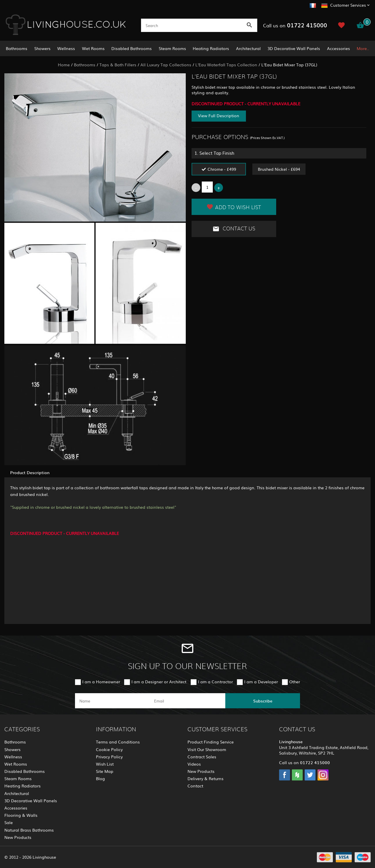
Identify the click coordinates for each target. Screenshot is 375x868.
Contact (195, 786)
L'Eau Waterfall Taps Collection (226, 65)
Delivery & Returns (206, 778)
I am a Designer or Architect (159, 682)
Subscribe (263, 701)
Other (295, 682)
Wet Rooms (93, 48)
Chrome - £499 (222, 169)
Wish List (105, 764)
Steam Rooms (172, 48)
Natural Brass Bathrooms (29, 830)
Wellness (66, 48)
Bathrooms (17, 48)
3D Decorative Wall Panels (294, 48)
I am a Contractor (215, 682)
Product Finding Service (211, 742)
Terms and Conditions (118, 742)
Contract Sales (202, 757)
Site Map (105, 771)
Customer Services (348, 5)
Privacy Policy (109, 757)
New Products (18, 837)
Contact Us (234, 229)
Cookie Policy (109, 749)
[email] (187, 701)
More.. (363, 48)
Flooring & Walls (21, 815)
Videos (194, 764)
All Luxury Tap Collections (166, 65)
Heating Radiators (211, 48)
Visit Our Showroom (207, 749)
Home (64, 65)
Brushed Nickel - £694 (279, 169)
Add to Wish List (234, 207)
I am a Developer (261, 682)
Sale (9, 822)
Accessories (339, 48)
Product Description (30, 472)
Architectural (248, 48)
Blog (100, 778)
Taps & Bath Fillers (118, 65)
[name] (112, 701)
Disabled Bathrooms (132, 48)
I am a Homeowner (101, 682)
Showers (42, 48)
